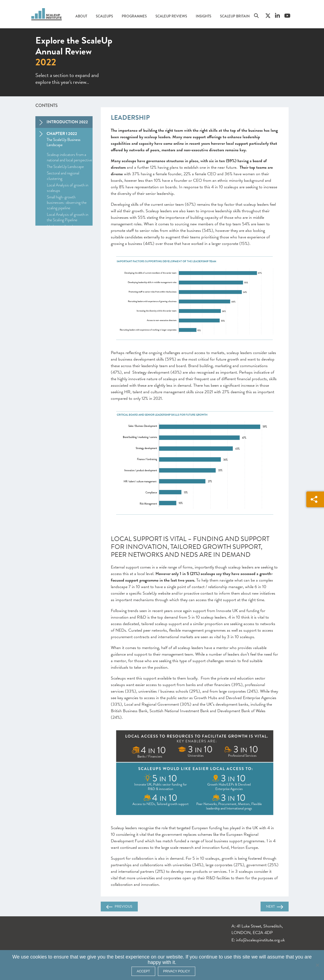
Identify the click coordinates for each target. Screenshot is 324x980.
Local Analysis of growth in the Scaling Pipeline (68, 217)
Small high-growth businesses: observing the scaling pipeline (67, 202)
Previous (119, 907)
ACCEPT (143, 971)
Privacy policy (177, 971)
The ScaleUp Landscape (65, 167)
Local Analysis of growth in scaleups (68, 188)
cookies (39, 957)
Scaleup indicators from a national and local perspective (69, 157)
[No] (317, 965)
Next (275, 907)
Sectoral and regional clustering (63, 176)
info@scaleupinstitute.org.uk (260, 940)
